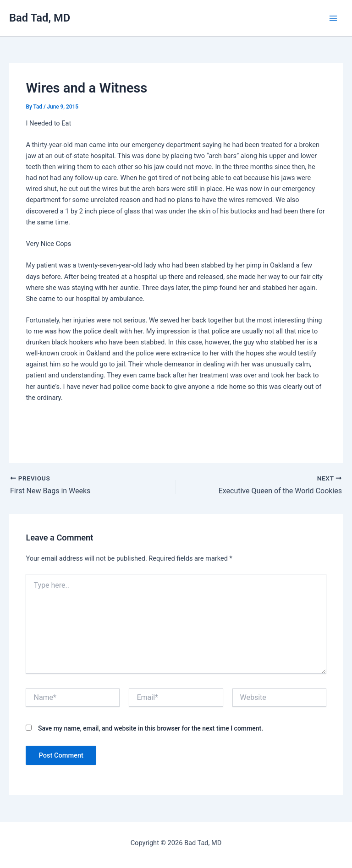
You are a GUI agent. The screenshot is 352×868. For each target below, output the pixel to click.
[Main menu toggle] (333, 18)
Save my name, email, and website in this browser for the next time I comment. (151, 728)
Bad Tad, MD (40, 18)
